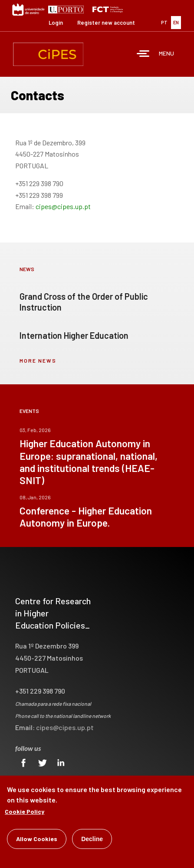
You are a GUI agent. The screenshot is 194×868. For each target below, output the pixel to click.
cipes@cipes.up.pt (63, 206)
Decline (92, 839)
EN (176, 22)
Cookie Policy (25, 811)
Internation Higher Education (74, 335)
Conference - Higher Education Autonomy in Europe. (86, 517)
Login (56, 23)
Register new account (106, 23)
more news (38, 360)
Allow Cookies (37, 839)
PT (164, 22)
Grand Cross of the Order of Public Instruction (84, 302)
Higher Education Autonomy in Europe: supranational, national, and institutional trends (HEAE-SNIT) (89, 462)
